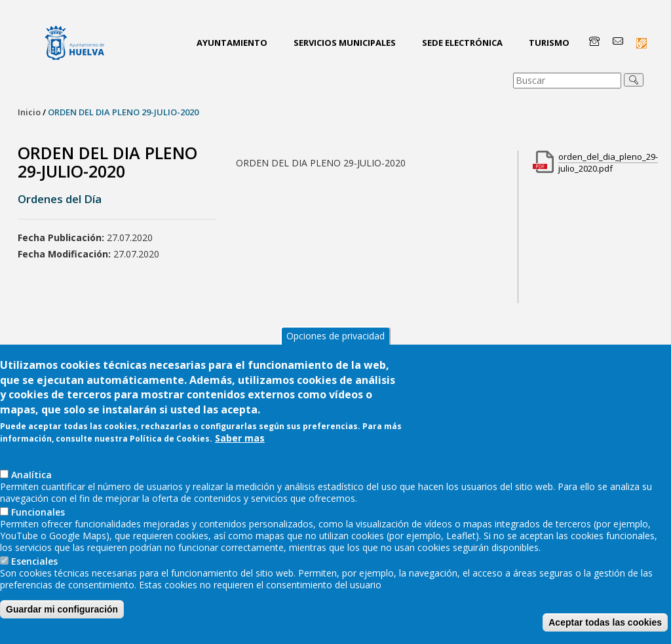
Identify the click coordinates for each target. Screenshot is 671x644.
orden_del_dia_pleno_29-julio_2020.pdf (608, 162)
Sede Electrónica (462, 43)
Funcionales (38, 523)
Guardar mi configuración (62, 620)
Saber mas (240, 449)
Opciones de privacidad (335, 348)
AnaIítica (31, 486)
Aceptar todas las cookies (605, 634)
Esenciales (34, 572)
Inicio (29, 112)
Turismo (549, 43)
